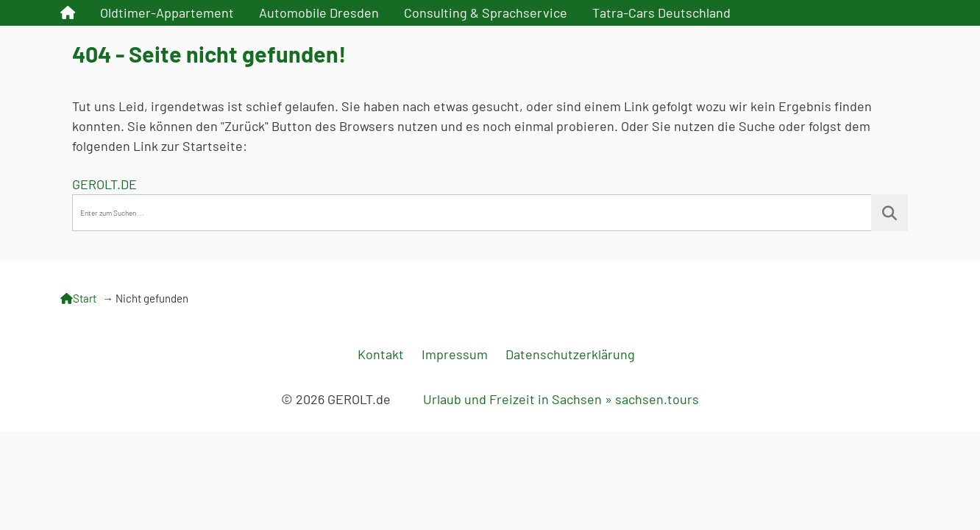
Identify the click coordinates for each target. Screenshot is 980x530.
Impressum (455, 354)
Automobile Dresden (319, 13)
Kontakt (381, 354)
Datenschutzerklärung (570, 354)
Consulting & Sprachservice (486, 13)
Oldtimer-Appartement (167, 13)
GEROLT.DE (104, 184)
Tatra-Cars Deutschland (661, 13)
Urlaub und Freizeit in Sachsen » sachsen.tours (561, 399)
